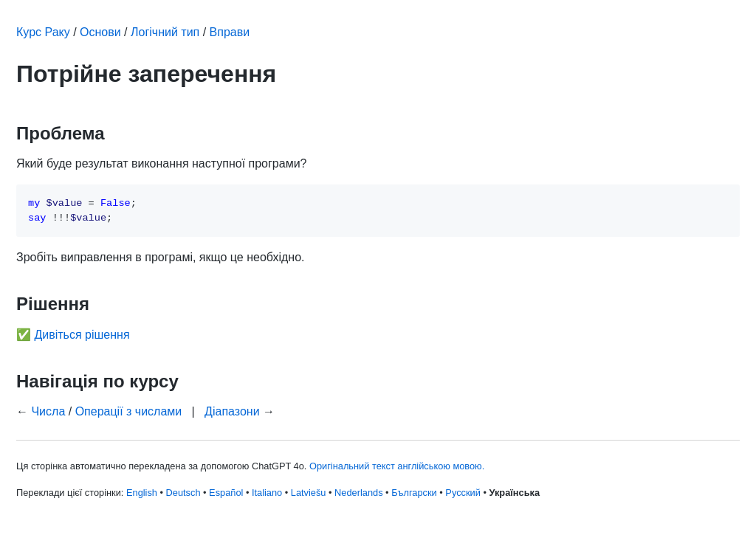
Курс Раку (43, 32)
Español (226, 493)
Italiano (267, 493)
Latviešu (309, 493)
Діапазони (232, 411)
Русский (463, 493)
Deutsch (183, 493)
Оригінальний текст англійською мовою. (397, 466)
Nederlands (358, 493)
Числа (48, 411)
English (142, 493)
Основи (100, 32)
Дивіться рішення (82, 335)
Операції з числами (129, 411)
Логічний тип (165, 32)
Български (414, 493)
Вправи (230, 32)
